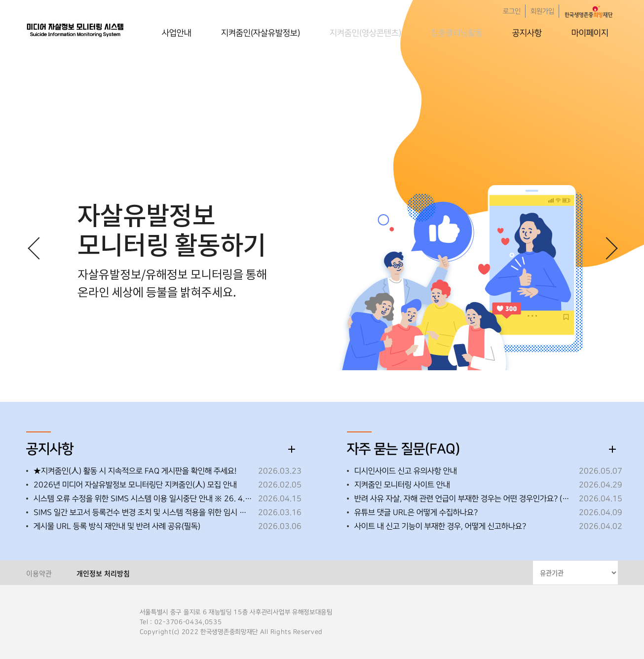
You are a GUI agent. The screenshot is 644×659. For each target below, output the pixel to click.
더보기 (292, 449)
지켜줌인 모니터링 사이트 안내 (402, 485)
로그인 (512, 11)
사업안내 (177, 33)
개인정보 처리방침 (103, 573)
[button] (606, 248)
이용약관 (39, 573)
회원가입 (542, 11)
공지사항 (527, 33)
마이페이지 (590, 33)
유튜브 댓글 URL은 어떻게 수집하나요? (416, 512)
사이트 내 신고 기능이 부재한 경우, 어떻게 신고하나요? (440, 526)
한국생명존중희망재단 (76, 30)
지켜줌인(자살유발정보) (261, 33)
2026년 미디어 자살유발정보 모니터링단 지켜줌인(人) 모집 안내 (135, 485)
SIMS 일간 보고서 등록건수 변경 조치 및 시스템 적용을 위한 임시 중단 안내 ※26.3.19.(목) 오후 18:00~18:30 (143, 512)
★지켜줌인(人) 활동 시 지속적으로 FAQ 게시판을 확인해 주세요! (135, 471)
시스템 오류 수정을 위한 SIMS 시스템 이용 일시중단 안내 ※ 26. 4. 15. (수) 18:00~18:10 (143, 499)
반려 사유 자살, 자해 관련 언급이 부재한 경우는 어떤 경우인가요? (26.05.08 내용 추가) (464, 499)
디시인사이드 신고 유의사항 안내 (406, 471)
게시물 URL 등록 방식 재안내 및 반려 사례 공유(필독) (117, 526)
